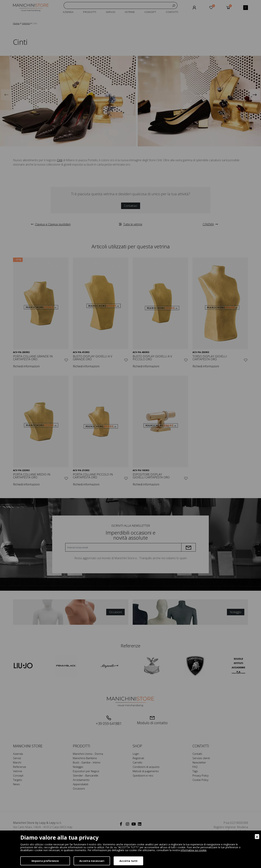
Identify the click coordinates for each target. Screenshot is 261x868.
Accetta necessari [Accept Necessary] (92, 861)
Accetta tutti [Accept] (129, 861)
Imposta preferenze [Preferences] (45, 861)
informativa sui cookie (193, 850)
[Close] (257, 837)
